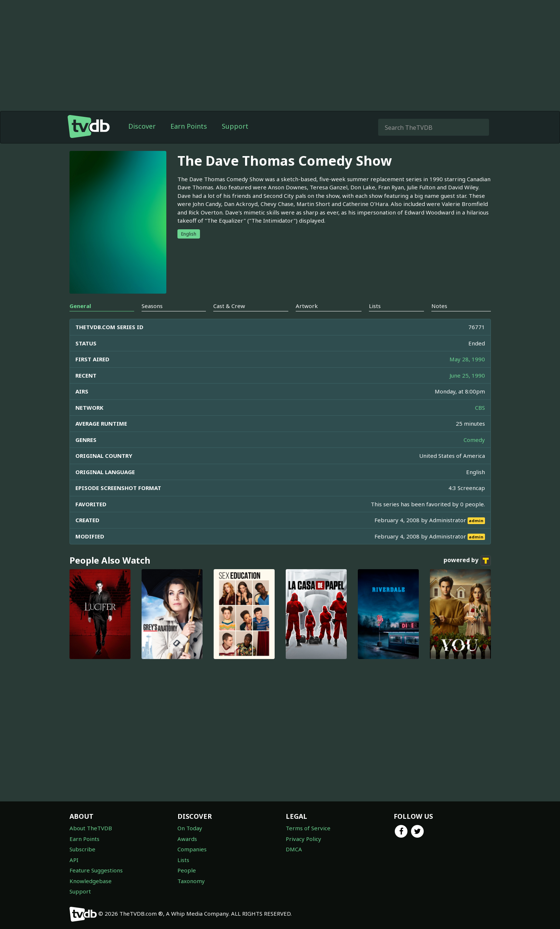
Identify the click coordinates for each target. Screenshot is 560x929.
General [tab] (80, 306)
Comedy (474, 440)
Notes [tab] (439, 306)
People (187, 870)
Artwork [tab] (307, 306)
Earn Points (189, 126)
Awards (187, 839)
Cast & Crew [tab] (229, 306)
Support (235, 126)
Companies (192, 849)
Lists (183, 860)
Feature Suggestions (96, 870)
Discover (142, 126)
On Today (190, 828)
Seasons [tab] (152, 306)
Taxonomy (191, 881)
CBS (480, 408)
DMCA (294, 849)
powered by (467, 561)
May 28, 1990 (467, 359)
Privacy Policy (303, 839)
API (74, 860)
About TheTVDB (91, 828)
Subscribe (82, 849)
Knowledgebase (91, 881)
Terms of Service (308, 828)
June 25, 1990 (467, 375)
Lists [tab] (375, 306)
